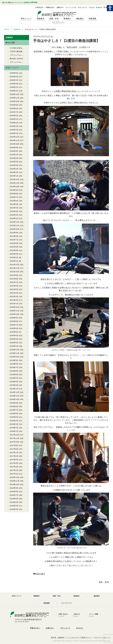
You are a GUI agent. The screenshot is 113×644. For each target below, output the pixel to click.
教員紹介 (67, 19)
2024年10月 (15, 144)
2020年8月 (14, 321)
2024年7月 (14, 155)
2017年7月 (14, 453)
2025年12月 (15, 94)
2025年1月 (14, 133)
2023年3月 (14, 211)
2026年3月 (14, 84)
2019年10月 (15, 357)
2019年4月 (14, 378)
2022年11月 (15, 226)
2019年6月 (14, 371)
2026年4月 (14, 80)
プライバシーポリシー (102, 638)
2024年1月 (14, 176)
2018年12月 (15, 392)
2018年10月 (15, 399)
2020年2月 (14, 343)
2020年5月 (14, 332)
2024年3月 (14, 169)
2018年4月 (14, 421)
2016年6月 (14, 499)
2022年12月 (15, 222)
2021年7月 (14, 282)
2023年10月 (15, 187)
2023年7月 (14, 197)
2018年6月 (14, 414)
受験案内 (41, 19)
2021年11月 (15, 268)
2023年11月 (15, 183)
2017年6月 (14, 456)
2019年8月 (14, 364)
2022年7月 (14, 240)
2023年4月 (14, 208)
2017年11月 (15, 438)
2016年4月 (14, 506)
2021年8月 (14, 279)
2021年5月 (14, 289)
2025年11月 (15, 98)
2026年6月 (14, 73)
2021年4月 (14, 293)
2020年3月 (14, 339)
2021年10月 (15, 272)
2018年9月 (14, 403)
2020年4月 (14, 335)
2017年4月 (14, 463)
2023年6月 (14, 201)
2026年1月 (14, 91)
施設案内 (80, 19)
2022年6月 (14, 243)
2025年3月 (14, 126)
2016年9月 (14, 488)
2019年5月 (14, 375)
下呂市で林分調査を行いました (22, 51)
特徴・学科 (54, 19)
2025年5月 (14, 119)
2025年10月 (15, 101)
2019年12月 (15, 350)
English (80, 628)
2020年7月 (14, 325)
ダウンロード (66, 628)
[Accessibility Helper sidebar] (110, 8)
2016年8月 (14, 492)
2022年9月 (14, 233)
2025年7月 (14, 112)
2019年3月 (14, 382)
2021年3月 (14, 296)
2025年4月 (14, 123)
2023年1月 (14, 218)
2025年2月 (14, 130)
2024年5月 (14, 162)
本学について (26, 19)
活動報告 (17, 29)
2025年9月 (14, 105)
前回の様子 (40, 574)
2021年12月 (15, 265)
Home (7, 29)
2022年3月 (14, 254)
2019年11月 (15, 353)
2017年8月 (14, 449)
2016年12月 (15, 477)
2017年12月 (15, 435)
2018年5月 (14, 417)
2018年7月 (14, 410)
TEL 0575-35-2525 (22, 622)
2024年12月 (15, 137)
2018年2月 (14, 428)
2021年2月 (14, 300)
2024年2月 (14, 172)
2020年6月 (14, 328)
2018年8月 (14, 406)
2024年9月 (14, 148)
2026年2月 (14, 87)
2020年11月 (15, 311)
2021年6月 (14, 286)
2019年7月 (14, 367)
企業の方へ (50, 628)
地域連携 (92, 19)
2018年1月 (14, 431)
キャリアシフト (58, 22)
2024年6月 (14, 158)
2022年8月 (14, 236)
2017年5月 (14, 460)
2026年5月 (14, 77)
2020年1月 (14, 346)
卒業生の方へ (35, 628)
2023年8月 (14, 194)
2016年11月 (15, 481)
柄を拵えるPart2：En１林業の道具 (24, 59)
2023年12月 (15, 179)
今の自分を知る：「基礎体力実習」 (24, 48)
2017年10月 (15, 442)
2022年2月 (14, 257)
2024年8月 (14, 151)
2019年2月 (14, 385)
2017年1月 (14, 474)
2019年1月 (14, 389)
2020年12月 (15, 307)
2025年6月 (14, 116)
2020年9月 (14, 318)
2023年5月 (14, 204)
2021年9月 (14, 275)
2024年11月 (15, 140)
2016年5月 (14, 502)
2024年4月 (14, 165)
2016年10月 (15, 484)
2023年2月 (14, 215)
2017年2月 (14, 470)
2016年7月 (14, 495)
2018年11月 (15, 396)
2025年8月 (14, 108)
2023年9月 (14, 190)
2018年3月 (14, 424)
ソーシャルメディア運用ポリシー (79, 638)
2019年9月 (14, 360)
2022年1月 (14, 261)
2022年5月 (14, 247)
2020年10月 (15, 314)
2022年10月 (15, 229)
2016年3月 (14, 509)
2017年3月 (14, 467)
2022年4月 (14, 250)
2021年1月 (14, 304)
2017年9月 (14, 445)
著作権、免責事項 (58, 638)
